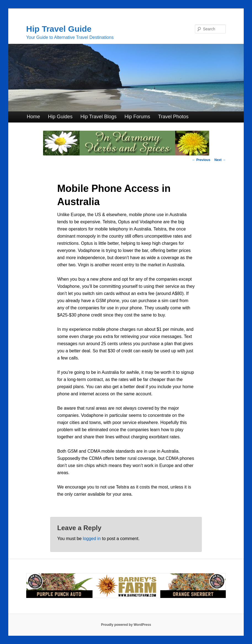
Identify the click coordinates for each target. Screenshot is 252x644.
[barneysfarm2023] (126, 597)
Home (33, 117)
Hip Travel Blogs (98, 117)
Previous (201, 160)
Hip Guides (60, 117)
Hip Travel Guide (59, 29)
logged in (92, 539)
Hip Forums (137, 117)
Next (220, 160)
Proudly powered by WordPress (126, 625)
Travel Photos (173, 117)
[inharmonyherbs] (126, 154)
